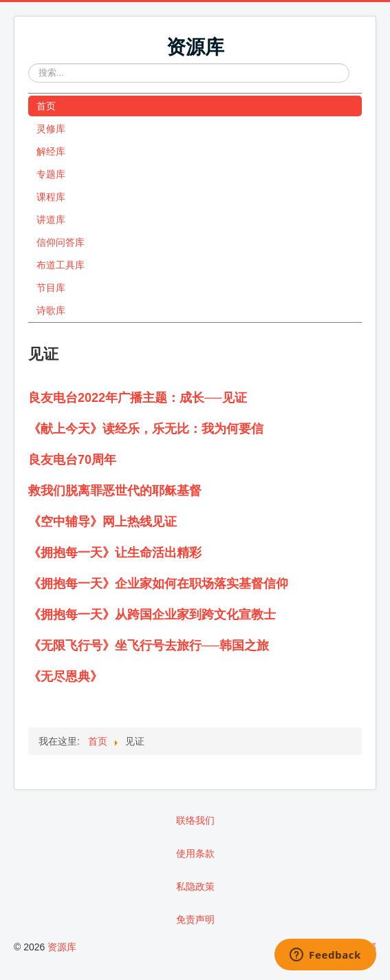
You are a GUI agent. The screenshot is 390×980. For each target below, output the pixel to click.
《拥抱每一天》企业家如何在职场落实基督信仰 (158, 584)
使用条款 (195, 853)
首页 (46, 106)
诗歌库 (51, 310)
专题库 (51, 174)
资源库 (62, 947)
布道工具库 (61, 265)
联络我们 (195, 820)
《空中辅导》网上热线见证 (102, 522)
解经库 (51, 151)
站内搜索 (29, 64)
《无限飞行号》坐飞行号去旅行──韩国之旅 (149, 646)
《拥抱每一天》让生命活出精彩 (115, 553)
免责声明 (195, 919)
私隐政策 (195, 886)
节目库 (51, 288)
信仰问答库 (61, 242)
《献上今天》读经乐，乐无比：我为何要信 (146, 429)
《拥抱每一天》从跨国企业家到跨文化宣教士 (152, 615)
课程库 (51, 197)
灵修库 (51, 129)
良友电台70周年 (72, 460)
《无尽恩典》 (65, 677)
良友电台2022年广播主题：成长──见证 (138, 398)
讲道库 (51, 220)
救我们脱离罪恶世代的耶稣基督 (115, 491)
